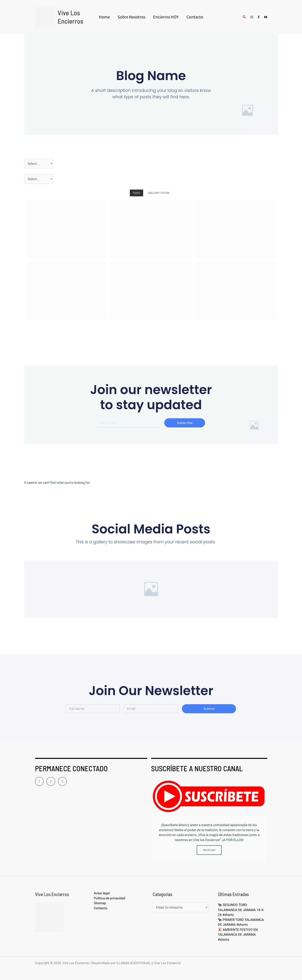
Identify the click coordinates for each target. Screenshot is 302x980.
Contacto (101, 908)
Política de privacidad (110, 898)
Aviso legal (102, 893)
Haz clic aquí (209, 850)
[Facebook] (259, 17)
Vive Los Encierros (70, 17)
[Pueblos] (39, 179)
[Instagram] (252, 17)
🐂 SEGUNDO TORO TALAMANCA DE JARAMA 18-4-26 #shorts (241, 910)
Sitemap (100, 903)
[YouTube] (266, 17)
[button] (244, 17)
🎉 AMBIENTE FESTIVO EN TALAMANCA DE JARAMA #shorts (238, 935)
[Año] (39, 164)
